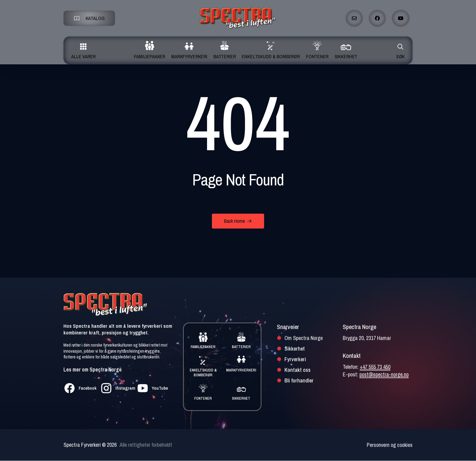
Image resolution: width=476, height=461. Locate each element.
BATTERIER (241, 347)
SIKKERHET (241, 398)
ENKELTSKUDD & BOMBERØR (203, 373)
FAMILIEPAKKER (203, 347)
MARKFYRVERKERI (241, 370)
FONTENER (203, 398)
